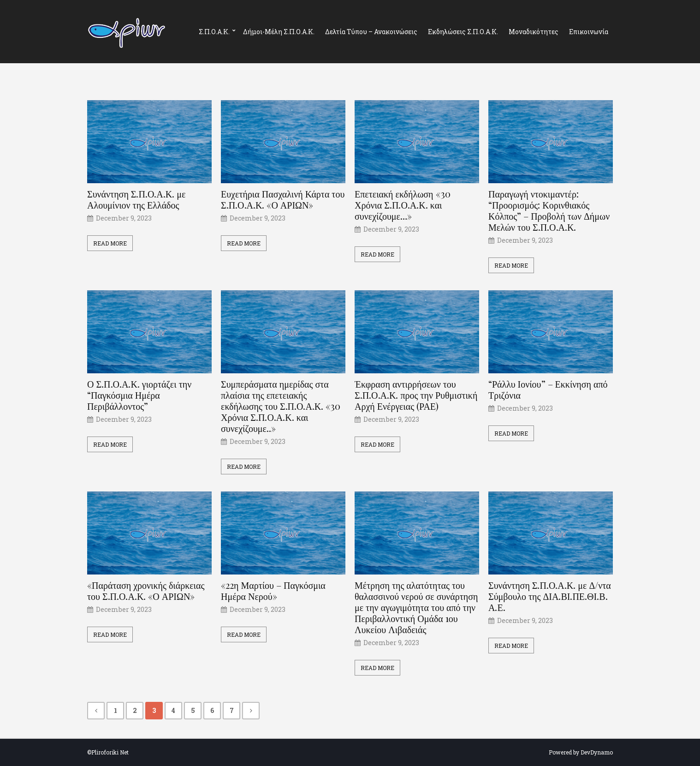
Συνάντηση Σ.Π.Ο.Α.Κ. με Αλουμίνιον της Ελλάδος (136, 199)
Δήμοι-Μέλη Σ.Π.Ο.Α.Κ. (279, 32)
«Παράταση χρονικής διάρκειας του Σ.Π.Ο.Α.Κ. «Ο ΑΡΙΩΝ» (146, 591)
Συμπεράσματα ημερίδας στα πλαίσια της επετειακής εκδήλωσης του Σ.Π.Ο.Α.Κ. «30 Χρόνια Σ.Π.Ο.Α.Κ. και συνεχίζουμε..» (281, 406)
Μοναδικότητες (534, 32)
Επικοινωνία (589, 32)
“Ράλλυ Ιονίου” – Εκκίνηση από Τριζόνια (548, 389)
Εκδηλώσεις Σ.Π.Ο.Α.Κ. (463, 32)
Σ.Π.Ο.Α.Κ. (214, 32)
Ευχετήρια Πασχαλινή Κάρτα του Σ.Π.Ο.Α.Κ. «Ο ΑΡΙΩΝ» (283, 199)
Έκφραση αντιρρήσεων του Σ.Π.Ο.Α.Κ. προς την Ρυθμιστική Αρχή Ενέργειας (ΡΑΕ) (416, 395)
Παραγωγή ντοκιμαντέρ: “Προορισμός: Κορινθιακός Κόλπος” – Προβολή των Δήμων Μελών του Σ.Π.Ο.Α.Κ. (549, 210)
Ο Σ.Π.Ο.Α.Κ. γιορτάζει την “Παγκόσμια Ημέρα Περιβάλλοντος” (139, 395)
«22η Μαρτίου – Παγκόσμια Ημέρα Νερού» (273, 591)
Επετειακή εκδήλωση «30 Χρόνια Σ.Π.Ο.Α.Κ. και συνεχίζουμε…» (403, 205)
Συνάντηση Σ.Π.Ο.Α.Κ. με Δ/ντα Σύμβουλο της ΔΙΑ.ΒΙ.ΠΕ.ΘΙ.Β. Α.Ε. (550, 596)
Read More (110, 243)
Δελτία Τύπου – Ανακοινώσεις (371, 32)
